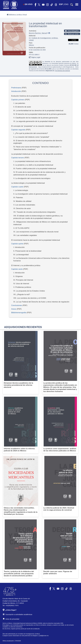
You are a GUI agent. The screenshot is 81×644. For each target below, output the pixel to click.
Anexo (14, 309)
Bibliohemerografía (19, 313)
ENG (66, 4)
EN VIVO (28, 4)
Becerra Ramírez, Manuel (38, 33)
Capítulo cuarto (17, 187)
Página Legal (35, 57)
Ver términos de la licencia (62, 71)
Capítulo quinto (17, 244)
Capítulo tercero (18, 158)
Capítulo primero (18, 100)
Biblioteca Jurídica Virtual (17, 15)
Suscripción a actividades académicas (18, 614)
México (31, 45)
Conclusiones (17, 305)
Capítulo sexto (17, 269)
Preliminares (16, 88)
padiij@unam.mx (44, 636)
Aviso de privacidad (11, 619)
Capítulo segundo (18, 130)
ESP (61, 4)
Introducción (16, 91)
